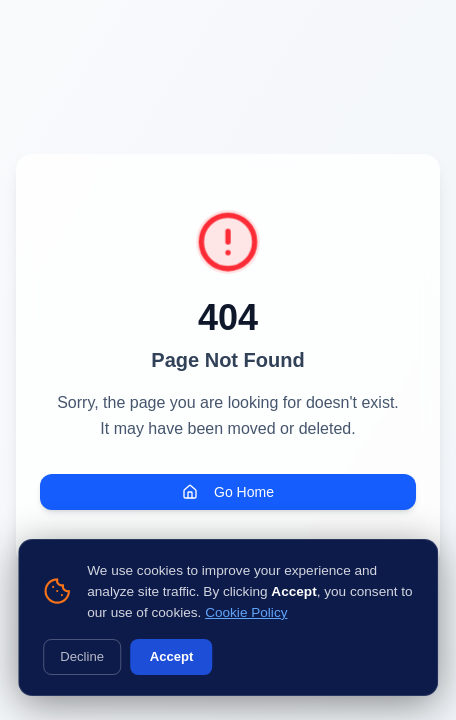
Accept (172, 656)
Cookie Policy (246, 612)
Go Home (228, 492)
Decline (82, 656)
